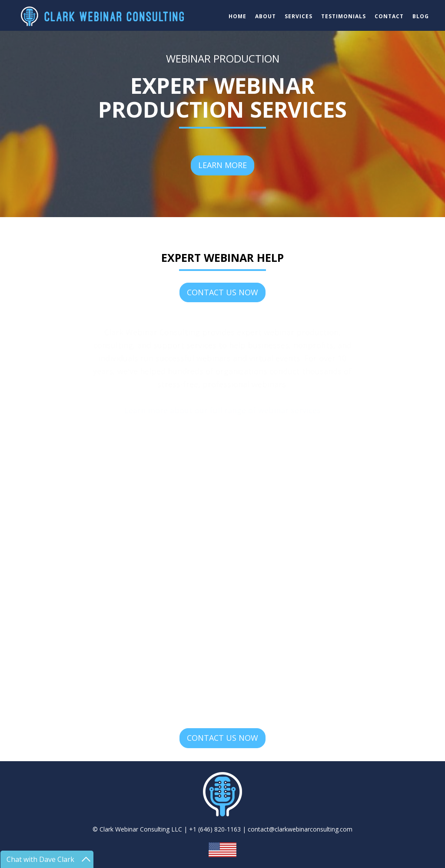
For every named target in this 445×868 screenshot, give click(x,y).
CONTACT (389, 16)
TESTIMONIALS (344, 16)
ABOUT (266, 16)
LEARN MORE (222, 165)
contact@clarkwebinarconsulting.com (300, 829)
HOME (237, 16)
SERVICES (299, 16)
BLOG (421, 16)
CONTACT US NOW (222, 292)
